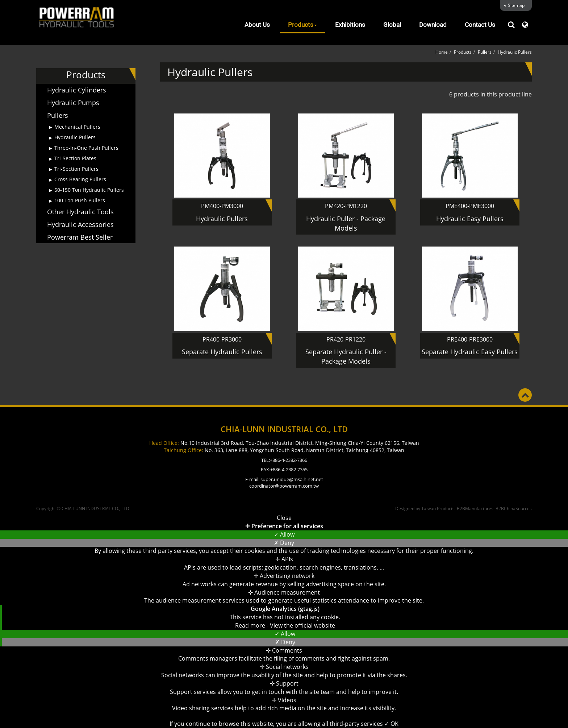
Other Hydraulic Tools (80, 212)
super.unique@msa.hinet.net (292, 479)
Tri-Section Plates (75, 158)
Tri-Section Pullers (76, 169)
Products (302, 25)
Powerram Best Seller (80, 237)
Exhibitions (350, 25)
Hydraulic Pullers (75, 137)
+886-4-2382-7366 (289, 460)
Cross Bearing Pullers (80, 179)
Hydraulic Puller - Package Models (346, 223)
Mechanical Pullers (77, 127)
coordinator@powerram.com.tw (284, 486)
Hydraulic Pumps (73, 103)
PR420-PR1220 (346, 339)
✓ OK (391, 724)
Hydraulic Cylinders (77, 90)
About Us (257, 25)
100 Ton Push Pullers (80, 200)
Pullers (58, 115)
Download (433, 25)
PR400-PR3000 (222, 339)
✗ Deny (284, 543)
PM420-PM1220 (346, 206)
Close (284, 518)
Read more (251, 625)
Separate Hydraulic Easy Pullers (470, 352)
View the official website (302, 625)
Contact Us (480, 25)
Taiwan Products (438, 508)
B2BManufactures (475, 508)
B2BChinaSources (514, 508)
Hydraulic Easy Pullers (470, 219)
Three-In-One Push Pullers (86, 148)
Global (392, 25)
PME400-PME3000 (470, 206)
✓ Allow (284, 534)
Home (442, 52)
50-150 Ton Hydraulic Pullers (89, 190)
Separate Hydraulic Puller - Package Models (346, 356)
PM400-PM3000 (222, 206)
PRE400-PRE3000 (470, 339)
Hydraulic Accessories (80, 224)
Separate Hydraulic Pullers (222, 352)
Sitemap (516, 5)
